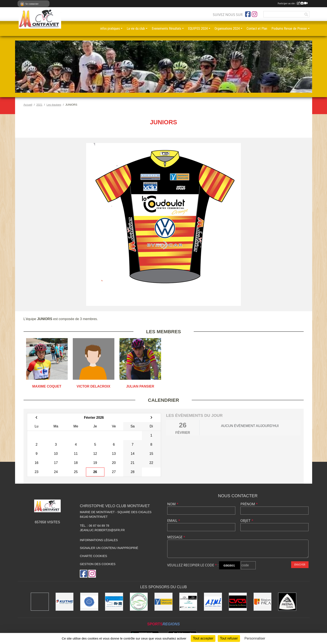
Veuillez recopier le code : (193, 565)
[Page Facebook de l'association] (248, 14)
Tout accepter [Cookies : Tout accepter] (203, 638)
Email (174, 521)
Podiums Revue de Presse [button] (289, 29)
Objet (247, 521)
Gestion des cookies (98, 564)
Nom (173, 504)
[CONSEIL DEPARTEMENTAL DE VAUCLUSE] (163, 602)
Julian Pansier (140, 386)
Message (176, 537)
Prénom (249, 504)
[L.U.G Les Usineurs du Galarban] (89, 602)
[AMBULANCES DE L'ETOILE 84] (114, 602)
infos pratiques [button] (110, 29)
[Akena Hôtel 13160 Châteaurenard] (287, 602)
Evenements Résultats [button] (166, 29)
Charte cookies (93, 556)
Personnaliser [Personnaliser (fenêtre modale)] (255, 638)
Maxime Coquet (47, 386)
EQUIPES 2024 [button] (198, 29)
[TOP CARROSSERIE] (188, 602)
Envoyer (300, 565)
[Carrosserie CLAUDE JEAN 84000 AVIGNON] (139, 602)
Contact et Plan (257, 29)
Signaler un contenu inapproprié (109, 548)
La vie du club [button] (136, 29)
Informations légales (99, 540)
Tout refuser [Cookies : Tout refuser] (229, 638)
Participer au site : (293, 3)
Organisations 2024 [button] (227, 29)
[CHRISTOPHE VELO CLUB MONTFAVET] (238, 602)
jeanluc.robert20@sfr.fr (102, 530)
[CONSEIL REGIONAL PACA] (263, 602)
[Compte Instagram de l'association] (254, 14)
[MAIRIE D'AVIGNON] (40, 602)
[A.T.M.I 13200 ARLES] (213, 602)
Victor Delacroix (93, 386)
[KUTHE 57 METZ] (65, 602)
